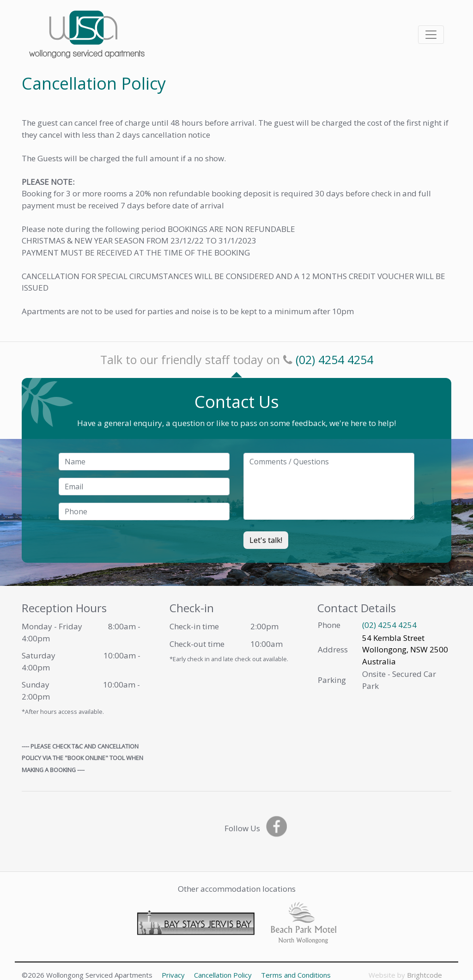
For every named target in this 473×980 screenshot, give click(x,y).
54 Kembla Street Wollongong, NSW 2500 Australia (405, 650)
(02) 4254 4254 (334, 359)
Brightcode (424, 975)
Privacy (173, 975)
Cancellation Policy (223, 975)
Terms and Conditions (296, 975)
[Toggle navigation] (431, 35)
